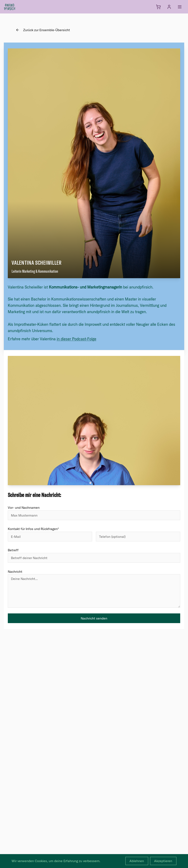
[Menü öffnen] (180, 7)
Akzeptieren (163, 861)
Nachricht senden (94, 618)
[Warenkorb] (158, 7)
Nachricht (15, 572)
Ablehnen (137, 861)
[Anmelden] (169, 7)
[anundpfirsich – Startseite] (16, 7)
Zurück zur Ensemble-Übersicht (43, 30)
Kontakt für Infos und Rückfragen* (33, 529)
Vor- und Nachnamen (24, 507)
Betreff (13, 550)
